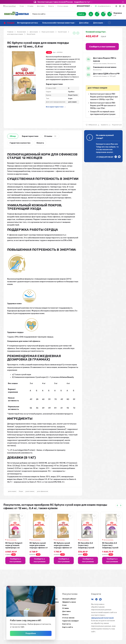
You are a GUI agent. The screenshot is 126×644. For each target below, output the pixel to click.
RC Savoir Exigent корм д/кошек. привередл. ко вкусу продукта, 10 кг (14, 548)
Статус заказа (63, 6)
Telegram (100, 147)
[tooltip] (74, 33)
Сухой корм (62, 32)
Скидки (11, 23)
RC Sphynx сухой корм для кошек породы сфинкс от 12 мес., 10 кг (39, 547)
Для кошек (98, 23)
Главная (10, 32)
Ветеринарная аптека (27, 23)
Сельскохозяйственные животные (58, 23)
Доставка (41, 6)
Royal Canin (31, 34)
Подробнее (31, 633)
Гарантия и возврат (71, 621)
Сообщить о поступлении (102, 47)
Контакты (66, 624)
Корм (21, 491)
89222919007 (83, 6)
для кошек (12, 491)
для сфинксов (42, 491)
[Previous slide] (117, 505)
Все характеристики (55, 107)
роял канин (30, 491)
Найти (81, 14)
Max (112, 144)
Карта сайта (68, 627)
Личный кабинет (69, 599)
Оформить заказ (69, 602)
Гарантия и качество (20, 143)
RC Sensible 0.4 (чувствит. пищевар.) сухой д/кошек (86, 547)
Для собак (84, 23)
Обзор (13, 136)
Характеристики (30, 136)
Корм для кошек (48, 32)
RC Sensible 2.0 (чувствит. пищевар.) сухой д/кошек (110, 547)
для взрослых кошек (15, 34)
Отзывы (30, 6)
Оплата (51, 6)
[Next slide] (121, 505)
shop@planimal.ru (104, 6)
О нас (22, 6)
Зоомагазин (21, 32)
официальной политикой (102, 618)
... (72, 6)
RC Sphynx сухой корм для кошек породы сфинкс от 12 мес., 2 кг (63, 547)
